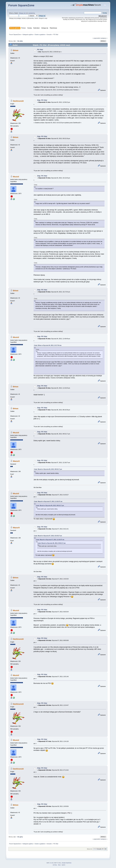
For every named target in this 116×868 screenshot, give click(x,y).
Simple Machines (67, 863)
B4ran (16, 50)
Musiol (16, 177)
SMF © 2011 (58, 863)
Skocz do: (90, 849)
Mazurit (16, 461)
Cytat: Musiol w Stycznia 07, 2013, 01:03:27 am (48, 536)
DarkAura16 (18, 101)
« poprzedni (96, 38)
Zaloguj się (22, 13)
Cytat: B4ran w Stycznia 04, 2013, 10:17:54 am (48, 345)
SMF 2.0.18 (50, 863)
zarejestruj (31, 13)
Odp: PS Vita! (42, 100)
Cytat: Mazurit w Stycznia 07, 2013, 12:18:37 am (48, 501)
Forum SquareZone (21, 5)
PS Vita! (40, 50)
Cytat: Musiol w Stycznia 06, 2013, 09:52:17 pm (48, 469)
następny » (104, 38)
